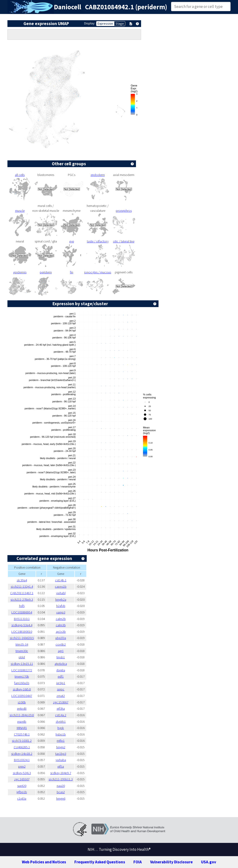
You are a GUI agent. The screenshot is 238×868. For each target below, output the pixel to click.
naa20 (61, 786)
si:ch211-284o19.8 (22, 715)
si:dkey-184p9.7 (61, 773)
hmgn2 (61, 747)
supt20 (22, 786)
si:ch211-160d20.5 (22, 638)
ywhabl (61, 593)
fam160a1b (22, 683)
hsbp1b (61, 734)
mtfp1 (61, 741)
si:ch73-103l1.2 (22, 741)
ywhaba (61, 760)
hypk (61, 728)
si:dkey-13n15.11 (22, 664)
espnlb (22, 722)
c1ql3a (22, 798)
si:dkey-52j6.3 (22, 773)
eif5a (61, 766)
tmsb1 (61, 657)
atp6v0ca (61, 664)
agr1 (61, 651)
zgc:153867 (61, 702)
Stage (120, 23)
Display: (90, 23)
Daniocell (68, 7)
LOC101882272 (22, 670)
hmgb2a (61, 600)
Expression (105, 23)
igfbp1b (22, 792)
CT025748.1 (22, 734)
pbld (22, 657)
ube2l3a (61, 638)
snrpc (61, 689)
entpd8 (22, 709)
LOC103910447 (22, 696)
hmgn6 (61, 798)
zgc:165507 (22, 779)
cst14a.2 (61, 715)
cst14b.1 (61, 580)
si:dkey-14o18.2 (22, 754)
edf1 (61, 676)
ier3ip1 (61, 683)
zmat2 (61, 696)
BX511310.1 (22, 619)
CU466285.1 (22, 747)
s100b (22, 702)
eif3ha (61, 709)
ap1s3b (61, 632)
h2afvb (61, 606)
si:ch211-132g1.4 (22, 586)
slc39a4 (22, 580)
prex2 (22, 766)
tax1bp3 (61, 754)
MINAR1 (22, 728)
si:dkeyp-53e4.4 (22, 625)
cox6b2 (61, 644)
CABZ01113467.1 (22, 593)
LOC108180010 (22, 632)
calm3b (61, 625)
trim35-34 (22, 644)
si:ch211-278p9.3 (22, 600)
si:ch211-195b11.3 (61, 779)
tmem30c (22, 651)
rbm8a (61, 670)
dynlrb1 (61, 722)
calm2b (61, 619)
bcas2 (61, 792)
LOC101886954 (22, 612)
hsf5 (22, 606)
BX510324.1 (22, 760)
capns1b (61, 586)
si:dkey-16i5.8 (22, 689)
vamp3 (61, 612)
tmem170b (22, 676)
